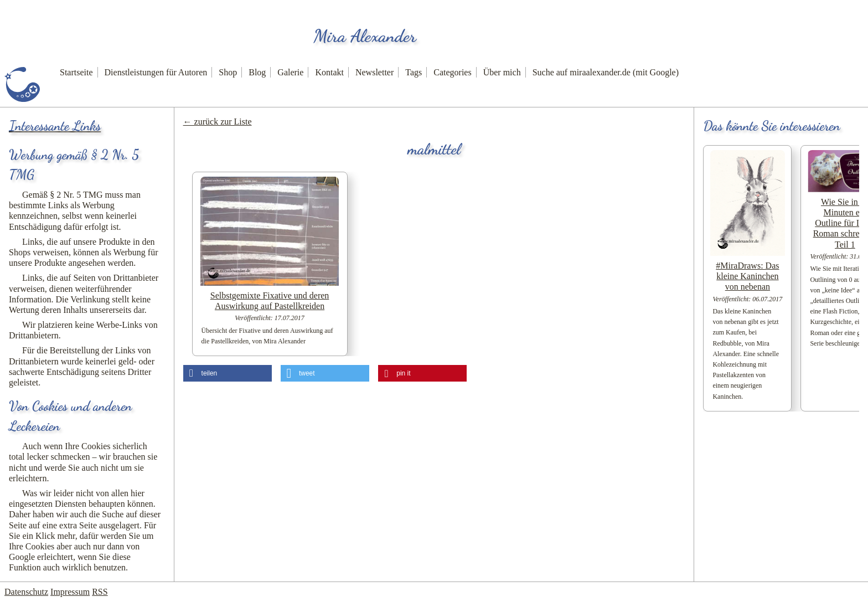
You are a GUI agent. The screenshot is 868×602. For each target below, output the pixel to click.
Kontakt (329, 72)
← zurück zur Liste (218, 122)
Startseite (76, 72)
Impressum (70, 592)
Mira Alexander (365, 36)
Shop (228, 72)
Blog (257, 72)
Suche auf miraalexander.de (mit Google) (606, 72)
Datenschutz (26, 592)
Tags (414, 72)
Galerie (290, 72)
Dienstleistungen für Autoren (156, 72)
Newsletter (374, 72)
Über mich (502, 72)
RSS (100, 592)
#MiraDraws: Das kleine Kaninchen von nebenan (747, 276)
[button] (228, 373)
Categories (452, 72)
